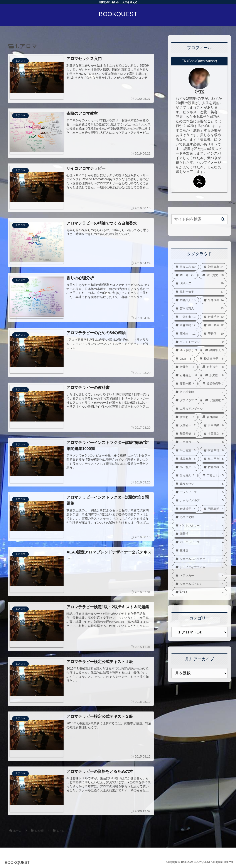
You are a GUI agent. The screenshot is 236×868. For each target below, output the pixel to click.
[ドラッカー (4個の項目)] (200, 576)
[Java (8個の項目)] (183, 359)
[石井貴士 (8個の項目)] (186, 375)
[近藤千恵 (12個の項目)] (213, 317)
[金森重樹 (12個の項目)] (185, 325)
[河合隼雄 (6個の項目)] (213, 450)
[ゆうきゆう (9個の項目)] (186, 350)
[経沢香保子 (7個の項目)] (213, 384)
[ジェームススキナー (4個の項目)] (200, 559)
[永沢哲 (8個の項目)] (214, 375)
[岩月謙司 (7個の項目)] (213, 417)
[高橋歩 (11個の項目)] (185, 334)
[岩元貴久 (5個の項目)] (185, 475)
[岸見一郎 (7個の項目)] (185, 384)
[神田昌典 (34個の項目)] (213, 267)
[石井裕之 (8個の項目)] (213, 367)
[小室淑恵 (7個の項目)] (214, 400)
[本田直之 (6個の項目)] (213, 434)
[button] (223, 220)
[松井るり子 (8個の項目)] (211, 359)
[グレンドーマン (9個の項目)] (200, 342)
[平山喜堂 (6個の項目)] (185, 450)
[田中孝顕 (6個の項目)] (213, 425)
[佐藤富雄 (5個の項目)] (213, 467)
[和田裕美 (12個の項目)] (213, 325)
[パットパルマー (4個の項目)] (200, 526)
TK (202, 92)
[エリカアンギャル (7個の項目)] (200, 409)
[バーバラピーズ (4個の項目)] (200, 542)
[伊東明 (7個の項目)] (185, 417)
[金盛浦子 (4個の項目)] (185, 509)
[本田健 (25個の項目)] (185, 275)
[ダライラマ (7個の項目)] (186, 400)
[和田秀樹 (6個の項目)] (185, 434)
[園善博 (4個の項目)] (200, 534)
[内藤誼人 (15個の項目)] (185, 300)
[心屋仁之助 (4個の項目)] (200, 517)
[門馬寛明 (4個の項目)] (213, 509)
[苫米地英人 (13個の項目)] (200, 308)
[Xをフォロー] (199, 182)
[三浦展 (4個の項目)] (200, 551)
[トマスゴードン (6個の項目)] (200, 442)
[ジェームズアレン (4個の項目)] (200, 584)
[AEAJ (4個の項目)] (200, 592)
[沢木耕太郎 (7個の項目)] (200, 392)
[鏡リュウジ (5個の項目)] (200, 484)
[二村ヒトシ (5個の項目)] (213, 475)
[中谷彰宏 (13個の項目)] (185, 317)
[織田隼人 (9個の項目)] (214, 350)
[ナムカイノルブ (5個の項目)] (200, 500)
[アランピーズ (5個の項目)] (200, 492)
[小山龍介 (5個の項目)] (185, 467)
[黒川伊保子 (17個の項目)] (200, 292)
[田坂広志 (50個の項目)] (185, 267)
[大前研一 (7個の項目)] (185, 425)
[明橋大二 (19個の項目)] (200, 283)
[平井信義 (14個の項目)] (213, 300)
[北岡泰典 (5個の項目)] (185, 459)
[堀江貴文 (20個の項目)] (213, 275)
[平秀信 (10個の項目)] (213, 334)
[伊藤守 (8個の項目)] (185, 367)
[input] (200, 219)
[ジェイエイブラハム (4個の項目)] (200, 567)
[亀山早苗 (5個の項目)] (213, 459)
